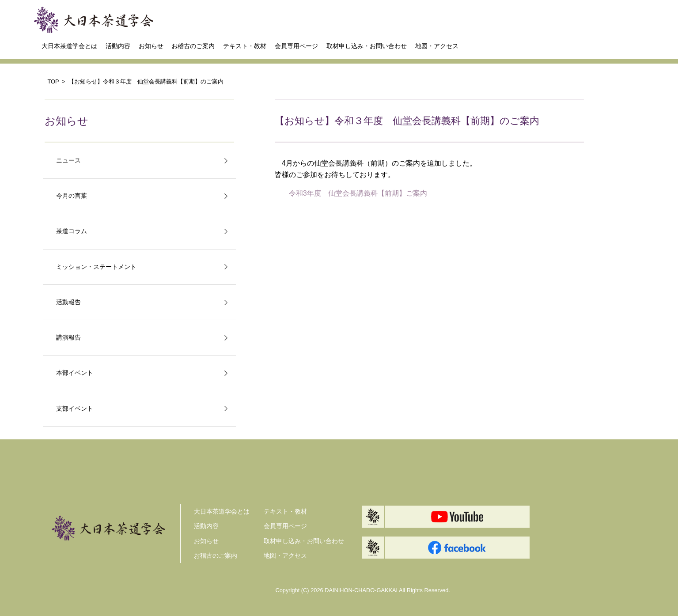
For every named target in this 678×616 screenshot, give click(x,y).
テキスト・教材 (245, 46)
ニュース (68, 161)
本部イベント (75, 373)
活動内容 (118, 46)
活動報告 (68, 302)
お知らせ (151, 46)
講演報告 (68, 338)
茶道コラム (72, 231)
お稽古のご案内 (193, 46)
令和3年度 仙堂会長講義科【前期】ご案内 (358, 193)
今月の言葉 (72, 196)
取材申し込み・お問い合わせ (367, 46)
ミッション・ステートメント (96, 267)
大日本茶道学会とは (69, 46)
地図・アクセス (437, 46)
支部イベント (75, 409)
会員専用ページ (296, 46)
